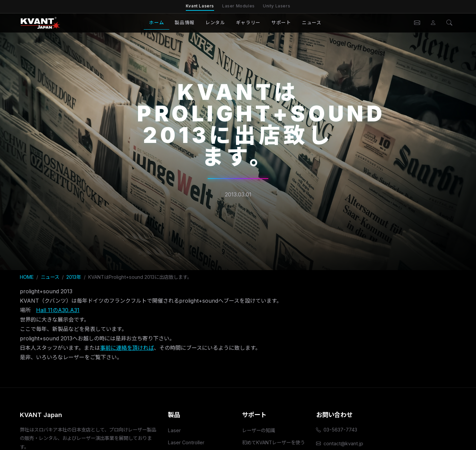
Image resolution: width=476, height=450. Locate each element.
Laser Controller (186, 442)
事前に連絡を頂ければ (127, 348)
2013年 (74, 277)
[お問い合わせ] (417, 23)
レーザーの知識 (259, 430)
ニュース (312, 23)
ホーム (157, 23)
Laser (174, 430)
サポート (281, 23)
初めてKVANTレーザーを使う (274, 442)
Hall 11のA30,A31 (58, 310)
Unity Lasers (277, 6)
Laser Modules (239, 6)
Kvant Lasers (200, 6)
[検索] (449, 23)
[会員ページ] (433, 23)
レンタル (215, 23)
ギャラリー (248, 23)
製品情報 (185, 23)
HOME (27, 277)
